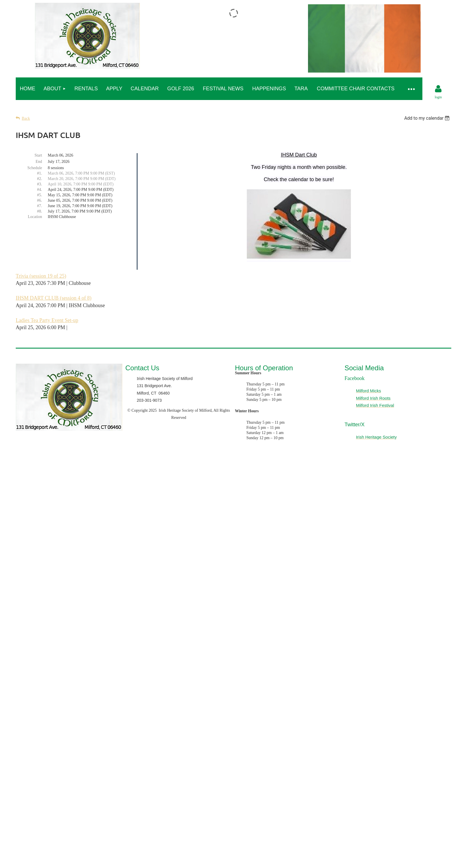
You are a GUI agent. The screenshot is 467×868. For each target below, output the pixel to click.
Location (35, 217)
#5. (40, 195)
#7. (40, 206)
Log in (438, 89)
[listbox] (428, 118)
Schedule (35, 168)
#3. (40, 184)
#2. (40, 179)
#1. (40, 173)
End (39, 162)
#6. (40, 200)
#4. (40, 190)
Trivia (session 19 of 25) (41, 276)
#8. (40, 211)
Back (26, 118)
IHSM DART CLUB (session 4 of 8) (54, 298)
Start (38, 155)
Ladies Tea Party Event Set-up (47, 320)
